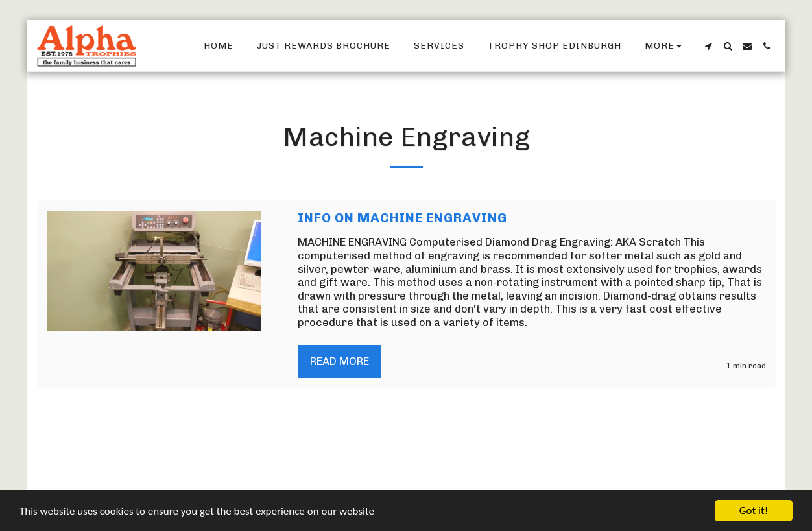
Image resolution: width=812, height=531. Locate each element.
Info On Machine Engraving (402, 218)
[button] (708, 46)
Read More (340, 361)
